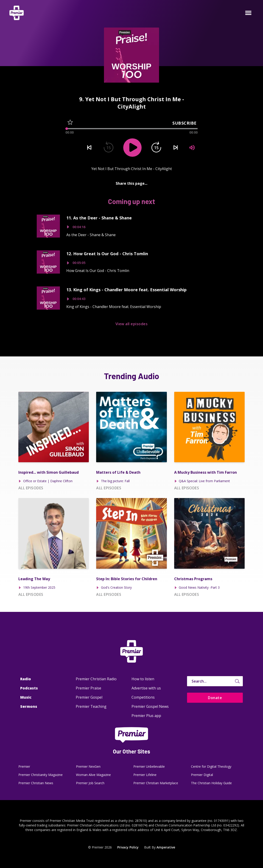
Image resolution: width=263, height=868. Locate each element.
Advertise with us (146, 688)
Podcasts (29, 688)
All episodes (31, 488)
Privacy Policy (128, 847)
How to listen (143, 679)
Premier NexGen (88, 766)
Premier (24, 766)
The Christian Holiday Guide (211, 783)
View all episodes (131, 324)
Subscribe (185, 123)
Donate (215, 698)
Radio (26, 679)
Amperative (166, 847)
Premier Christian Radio (96, 679)
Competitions (143, 697)
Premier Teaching (91, 706)
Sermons (29, 706)
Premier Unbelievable (149, 766)
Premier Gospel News (150, 706)
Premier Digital (202, 775)
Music (26, 697)
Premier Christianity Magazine (41, 775)
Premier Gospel (89, 697)
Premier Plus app (146, 716)
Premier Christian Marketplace (156, 783)
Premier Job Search (90, 783)
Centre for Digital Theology (211, 766)
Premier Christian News (36, 783)
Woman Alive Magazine (93, 775)
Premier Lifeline (145, 775)
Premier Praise (88, 688)
